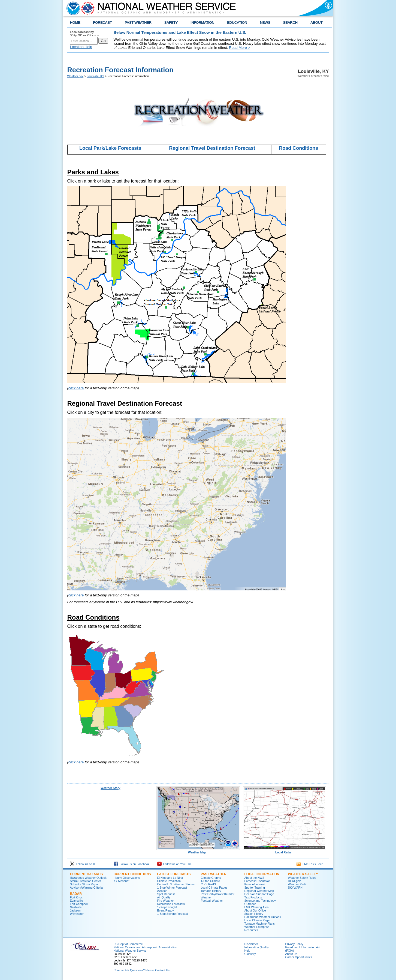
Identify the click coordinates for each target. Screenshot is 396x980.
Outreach (250, 904)
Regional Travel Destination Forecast (212, 148)
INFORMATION (202, 23)
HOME (75, 23)
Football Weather (212, 901)
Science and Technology (260, 901)
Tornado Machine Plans (260, 924)
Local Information (262, 874)
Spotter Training (255, 888)
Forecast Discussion (258, 881)
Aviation (162, 891)
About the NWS (254, 878)
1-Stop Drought (167, 907)
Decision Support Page (259, 894)
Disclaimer (251, 944)
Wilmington (77, 914)
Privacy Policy (294, 944)
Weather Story (110, 788)
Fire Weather (166, 901)
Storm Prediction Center (86, 881)
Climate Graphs (211, 878)
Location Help (81, 47)
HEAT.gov (294, 881)
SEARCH (290, 23)
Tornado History (211, 891)
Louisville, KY (95, 76)
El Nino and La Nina (170, 878)
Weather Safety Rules (302, 878)
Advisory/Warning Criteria (86, 888)
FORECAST (102, 23)
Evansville (77, 901)
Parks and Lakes (93, 172)
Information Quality (257, 947)
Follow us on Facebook (132, 864)
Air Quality (164, 897)
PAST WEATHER (138, 23)
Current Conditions (132, 874)
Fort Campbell (79, 904)
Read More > (239, 48)
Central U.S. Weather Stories (176, 884)
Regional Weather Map (259, 891)
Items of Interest (255, 884)
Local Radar (285, 851)
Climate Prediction (169, 881)
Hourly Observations (127, 878)
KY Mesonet (122, 881)
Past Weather (214, 874)
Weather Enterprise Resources (257, 928)
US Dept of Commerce (128, 944)
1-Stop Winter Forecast (172, 888)
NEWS (265, 23)
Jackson (75, 910)
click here (76, 388)
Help (247, 951)
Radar (76, 894)
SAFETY (171, 23)
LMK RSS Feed (310, 864)
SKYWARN (295, 888)
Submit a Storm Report (85, 884)
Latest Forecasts (174, 874)
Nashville (76, 907)
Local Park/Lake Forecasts (110, 148)
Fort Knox (76, 897)
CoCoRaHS (208, 884)
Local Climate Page (257, 920)
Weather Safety (303, 874)
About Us (291, 954)
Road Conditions (298, 148)
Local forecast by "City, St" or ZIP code (85, 34)
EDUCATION (237, 23)
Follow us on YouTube (174, 864)
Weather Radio (298, 884)
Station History (254, 914)
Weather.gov (75, 76)
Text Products (253, 897)
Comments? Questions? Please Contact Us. (142, 970)
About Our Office (255, 910)
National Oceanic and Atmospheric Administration (145, 947)
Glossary (250, 954)
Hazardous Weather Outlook (88, 878)
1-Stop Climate (210, 881)
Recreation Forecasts (171, 904)
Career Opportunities (299, 957)
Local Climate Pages (214, 888)
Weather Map (198, 851)
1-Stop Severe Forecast (173, 914)
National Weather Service (130, 951)
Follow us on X (83, 864)
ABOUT (317, 23)
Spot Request (166, 894)
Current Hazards (87, 874)
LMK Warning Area (257, 907)
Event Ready (166, 910)
